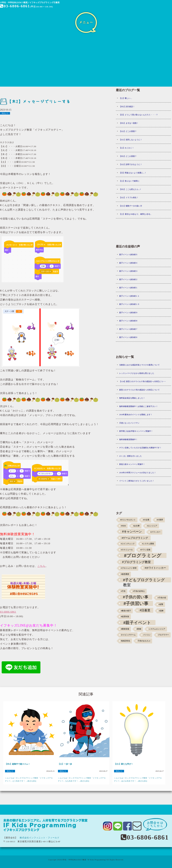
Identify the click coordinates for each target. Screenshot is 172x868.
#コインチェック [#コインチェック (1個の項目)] (128, 544)
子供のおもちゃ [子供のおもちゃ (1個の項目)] (144, 641)
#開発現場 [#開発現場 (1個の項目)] (125, 629)
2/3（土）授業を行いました (131, 456)
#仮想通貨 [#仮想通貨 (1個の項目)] (125, 574)
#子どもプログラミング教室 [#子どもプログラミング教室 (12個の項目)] (144, 580)
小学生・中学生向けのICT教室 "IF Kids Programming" (84, 860)
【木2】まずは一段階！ (129, 123)
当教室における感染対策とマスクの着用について (139, 365)
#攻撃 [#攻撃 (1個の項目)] (161, 604)
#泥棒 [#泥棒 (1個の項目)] (161, 611)
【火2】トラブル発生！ (129, 197)
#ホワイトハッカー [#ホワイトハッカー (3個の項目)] (155, 568)
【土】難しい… (126, 98)
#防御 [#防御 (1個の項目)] (139, 629)
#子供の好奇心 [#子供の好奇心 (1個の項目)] (139, 591)
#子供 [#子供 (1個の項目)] (123, 591)
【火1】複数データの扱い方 (131, 206)
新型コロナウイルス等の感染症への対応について (139, 390)
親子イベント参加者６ (128, 337)
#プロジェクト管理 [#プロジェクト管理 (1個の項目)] (129, 568)
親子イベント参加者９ (128, 313)
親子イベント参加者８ (128, 321)
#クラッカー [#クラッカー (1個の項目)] (155, 532)
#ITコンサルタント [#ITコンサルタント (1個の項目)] (128, 520)
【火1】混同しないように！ (131, 140)
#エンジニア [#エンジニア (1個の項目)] (152, 526)
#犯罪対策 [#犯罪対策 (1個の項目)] (125, 617)
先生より (5, 113)
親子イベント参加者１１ (129, 296)
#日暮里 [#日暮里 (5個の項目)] (145, 610)
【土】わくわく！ (127, 148)
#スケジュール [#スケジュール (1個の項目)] (127, 550)
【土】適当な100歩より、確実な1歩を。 (136, 214)
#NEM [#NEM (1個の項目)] (123, 526)
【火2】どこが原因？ (128, 131)
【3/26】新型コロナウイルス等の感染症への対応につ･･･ (143, 381)
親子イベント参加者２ (128, 279)
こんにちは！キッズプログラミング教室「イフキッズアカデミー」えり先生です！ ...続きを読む (29, 779)
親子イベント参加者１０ (129, 304)
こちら (41, 566)
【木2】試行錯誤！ (127, 107)
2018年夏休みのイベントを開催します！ (136, 415)
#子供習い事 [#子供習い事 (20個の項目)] (136, 603)
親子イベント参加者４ (128, 263)
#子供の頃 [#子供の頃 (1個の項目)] (162, 598)
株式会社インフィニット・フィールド (40, 838)
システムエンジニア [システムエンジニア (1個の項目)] (157, 629)
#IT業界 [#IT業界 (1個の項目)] (160, 520)
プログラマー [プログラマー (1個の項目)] (163, 635)
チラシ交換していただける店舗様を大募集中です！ (140, 448)
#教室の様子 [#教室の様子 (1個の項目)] (126, 611)
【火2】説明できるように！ (131, 164)
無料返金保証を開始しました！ (132, 398)
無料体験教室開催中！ (128, 439)
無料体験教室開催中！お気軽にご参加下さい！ (139, 406)
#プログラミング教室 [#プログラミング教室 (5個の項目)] (137, 562)
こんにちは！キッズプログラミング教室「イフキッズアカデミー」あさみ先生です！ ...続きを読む (138, 779)
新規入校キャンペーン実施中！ (132, 464)
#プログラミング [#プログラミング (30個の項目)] (143, 555)
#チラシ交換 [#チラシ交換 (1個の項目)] (145, 550)
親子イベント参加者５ (128, 254)
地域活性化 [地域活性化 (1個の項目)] (125, 641)
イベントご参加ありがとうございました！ (137, 481)
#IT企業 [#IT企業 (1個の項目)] (146, 520)
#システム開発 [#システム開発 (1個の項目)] (148, 544)
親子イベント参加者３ (128, 271)
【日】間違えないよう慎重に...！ (133, 173)
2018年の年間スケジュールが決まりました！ (138, 473)
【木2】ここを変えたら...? (130, 189)
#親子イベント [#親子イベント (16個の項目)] (137, 623)
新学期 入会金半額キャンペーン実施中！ (136, 431)
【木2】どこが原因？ (128, 156)
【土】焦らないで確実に (129, 181)
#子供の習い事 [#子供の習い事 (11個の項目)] (136, 597)
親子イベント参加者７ (128, 329)
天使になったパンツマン (129, 423)
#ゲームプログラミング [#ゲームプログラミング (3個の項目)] (135, 538)
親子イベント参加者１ (128, 288)
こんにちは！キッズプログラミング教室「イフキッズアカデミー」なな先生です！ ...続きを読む (82, 779)
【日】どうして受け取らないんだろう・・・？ (139, 115)
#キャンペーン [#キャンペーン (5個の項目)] (132, 532)
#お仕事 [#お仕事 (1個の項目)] (136, 526)
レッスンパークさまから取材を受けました (137, 373)
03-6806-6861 (15, 6)
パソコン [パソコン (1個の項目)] (147, 635)
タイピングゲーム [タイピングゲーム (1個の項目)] (128, 635)
